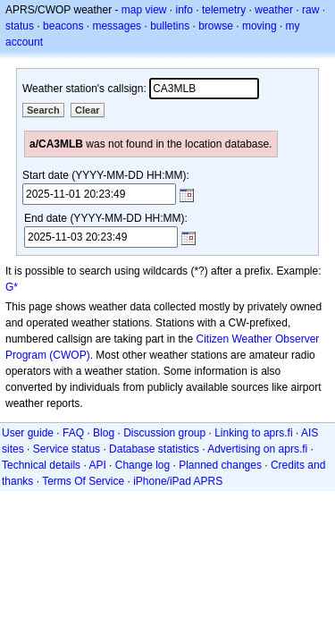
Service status (67, 449)
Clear (88, 110)
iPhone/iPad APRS (178, 481)
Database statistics (154, 449)
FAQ (73, 433)
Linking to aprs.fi (253, 433)
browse (216, 26)
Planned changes (220, 465)
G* (12, 287)
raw (310, 10)
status (20, 26)
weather (274, 10)
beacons (63, 26)
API (97, 465)
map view (144, 10)
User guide (28, 433)
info (184, 10)
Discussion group (164, 433)
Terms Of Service (83, 481)
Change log (142, 465)
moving (260, 26)
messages (117, 26)
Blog (104, 433)
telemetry (224, 10)
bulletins (170, 26)
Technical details (41, 465)
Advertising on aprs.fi (257, 449)
